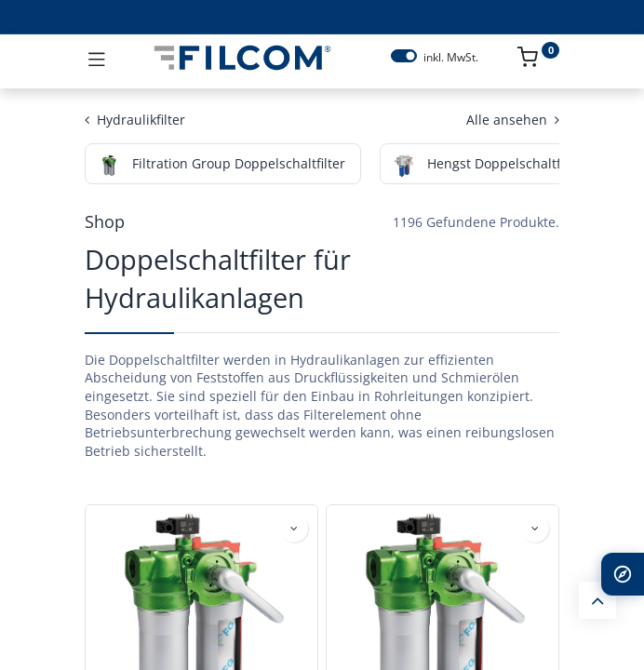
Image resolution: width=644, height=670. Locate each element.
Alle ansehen (513, 120)
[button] (294, 529)
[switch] (404, 56)
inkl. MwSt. (451, 58)
